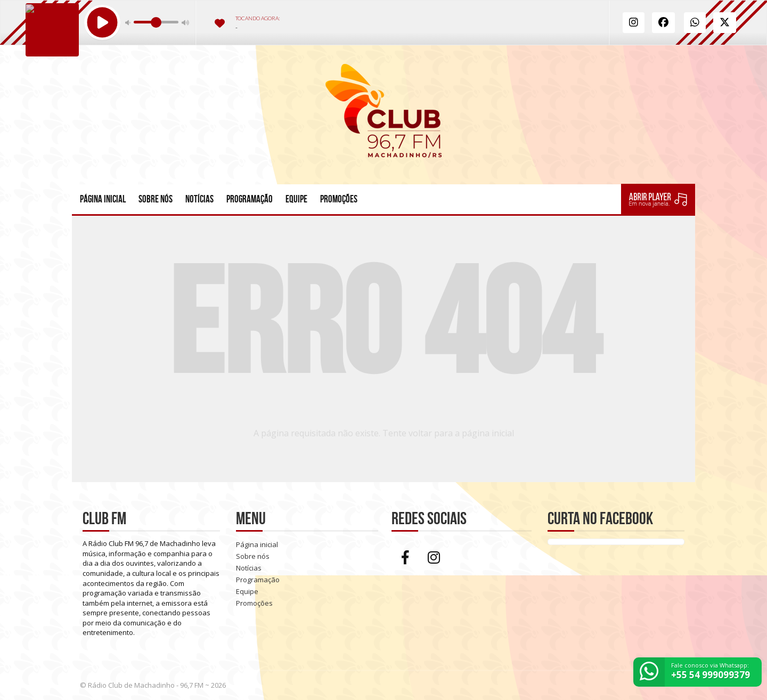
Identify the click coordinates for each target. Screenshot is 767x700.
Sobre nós (156, 199)
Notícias (199, 199)
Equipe (296, 199)
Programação (250, 199)
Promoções (339, 199)
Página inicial (103, 199)
